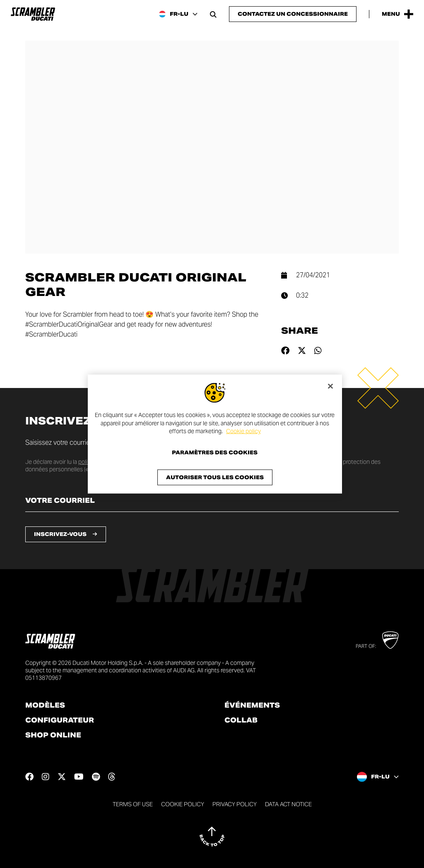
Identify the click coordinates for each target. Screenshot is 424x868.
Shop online (53, 735)
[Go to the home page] (33, 14)
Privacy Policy (235, 804)
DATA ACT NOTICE (288, 804)
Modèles (45, 706)
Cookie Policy (183, 804)
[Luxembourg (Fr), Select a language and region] (178, 14)
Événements (252, 706)
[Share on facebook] (285, 351)
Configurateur (60, 720)
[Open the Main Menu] (397, 14)
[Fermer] (330, 386)
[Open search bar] (213, 14)
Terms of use (133, 804)
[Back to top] (212, 836)
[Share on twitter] (302, 351)
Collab (241, 720)
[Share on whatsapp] (318, 351)
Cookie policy (243, 431)
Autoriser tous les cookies (215, 477)
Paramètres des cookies (215, 452)
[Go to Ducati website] (390, 640)
